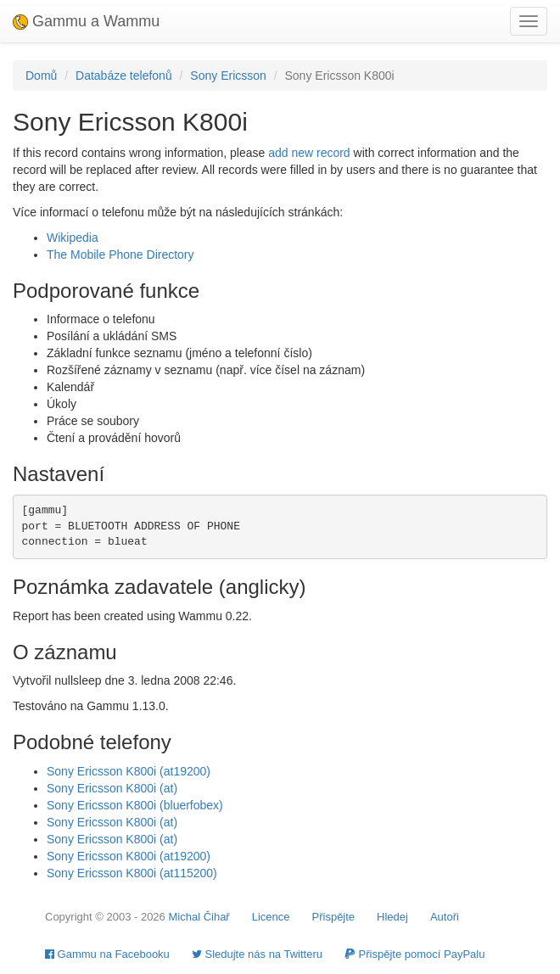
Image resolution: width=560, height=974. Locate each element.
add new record (309, 153)
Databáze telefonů (124, 76)
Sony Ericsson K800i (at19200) (129, 771)
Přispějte (334, 917)
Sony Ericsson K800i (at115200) (132, 873)
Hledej (392, 917)
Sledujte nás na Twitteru (257, 954)
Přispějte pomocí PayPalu (414, 954)
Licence (271, 917)
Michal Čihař (199, 917)
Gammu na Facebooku (107, 954)
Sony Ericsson (228, 76)
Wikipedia (73, 238)
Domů (41, 76)
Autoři (445, 917)
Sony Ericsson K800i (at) (112, 788)
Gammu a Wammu (86, 21)
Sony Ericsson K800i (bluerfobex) (135, 805)
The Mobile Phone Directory (120, 255)
